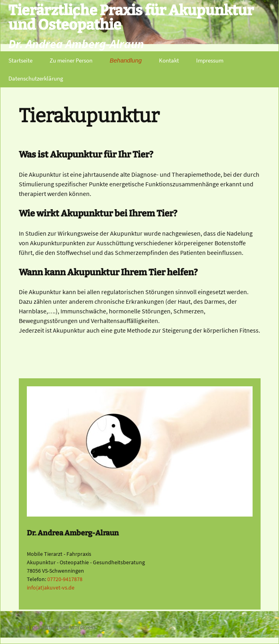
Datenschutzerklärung (36, 78)
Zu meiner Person (71, 60)
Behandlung (126, 60)
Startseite (20, 60)
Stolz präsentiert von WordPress (57, 627)
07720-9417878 (65, 579)
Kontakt (169, 60)
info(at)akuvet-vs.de (51, 587)
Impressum (210, 60)
